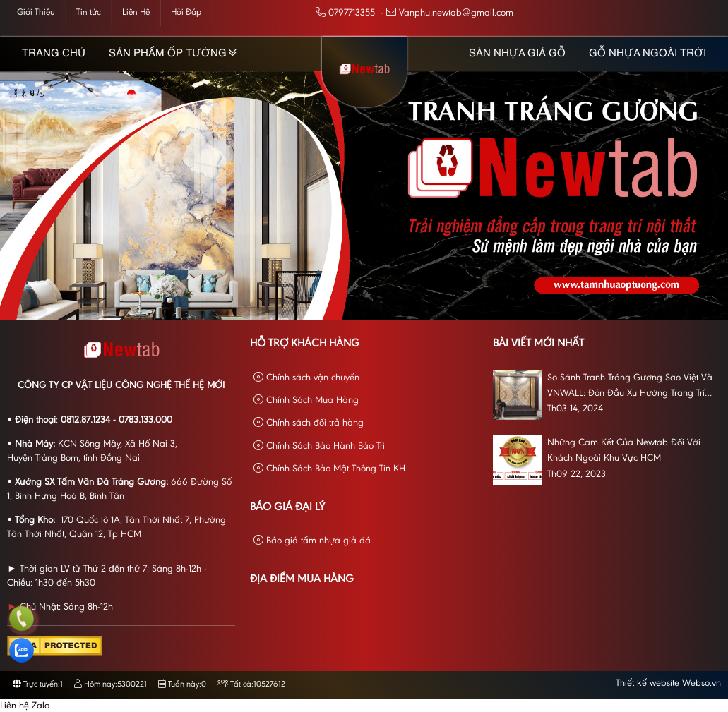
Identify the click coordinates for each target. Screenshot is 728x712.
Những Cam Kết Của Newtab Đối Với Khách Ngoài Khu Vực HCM (624, 451)
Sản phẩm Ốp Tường (168, 53)
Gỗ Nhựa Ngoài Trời (648, 53)
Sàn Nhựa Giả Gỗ (517, 53)
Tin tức (89, 12)
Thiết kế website (648, 684)
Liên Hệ (136, 12)
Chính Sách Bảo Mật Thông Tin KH (329, 469)
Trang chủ (54, 53)
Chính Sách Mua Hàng (306, 400)
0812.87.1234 (85, 421)
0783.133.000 (145, 421)
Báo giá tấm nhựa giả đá (312, 541)
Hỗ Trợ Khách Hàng (305, 344)
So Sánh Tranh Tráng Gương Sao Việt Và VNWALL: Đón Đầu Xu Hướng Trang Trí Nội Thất (630, 388)
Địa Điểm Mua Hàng (302, 579)
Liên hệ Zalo (25, 706)
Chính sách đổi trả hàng (309, 423)
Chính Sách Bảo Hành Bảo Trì (319, 446)
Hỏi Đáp (186, 12)
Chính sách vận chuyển (306, 378)
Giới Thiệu (36, 12)
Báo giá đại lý (287, 507)
